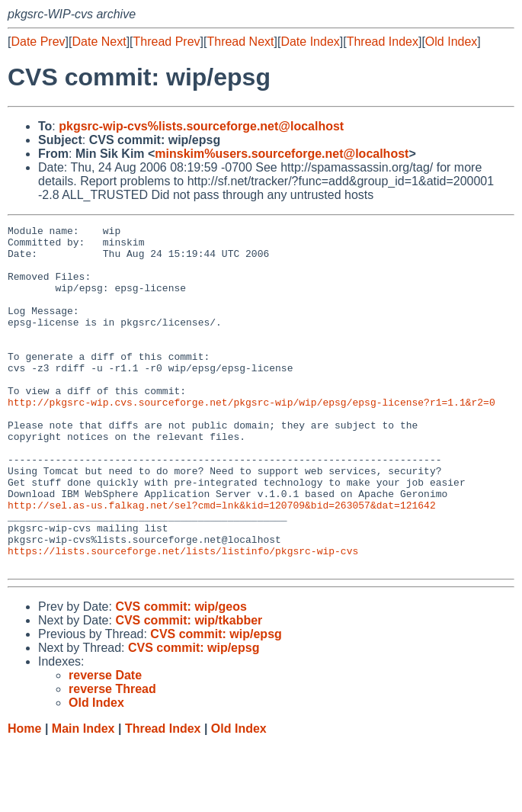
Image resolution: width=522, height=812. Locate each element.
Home (24, 797)
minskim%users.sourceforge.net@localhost (282, 154)
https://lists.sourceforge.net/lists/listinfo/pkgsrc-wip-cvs (183, 617)
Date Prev (38, 42)
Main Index (83, 797)
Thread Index (383, 42)
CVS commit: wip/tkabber (189, 689)
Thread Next (240, 42)
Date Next (99, 42)
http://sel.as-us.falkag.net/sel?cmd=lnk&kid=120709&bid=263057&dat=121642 (222, 562)
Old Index (451, 42)
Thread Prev (167, 42)
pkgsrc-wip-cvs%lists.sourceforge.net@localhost (201, 126)
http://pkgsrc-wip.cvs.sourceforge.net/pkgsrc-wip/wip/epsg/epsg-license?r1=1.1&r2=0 (251, 438)
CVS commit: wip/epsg (216, 703)
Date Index (310, 42)
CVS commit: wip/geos (181, 675)
